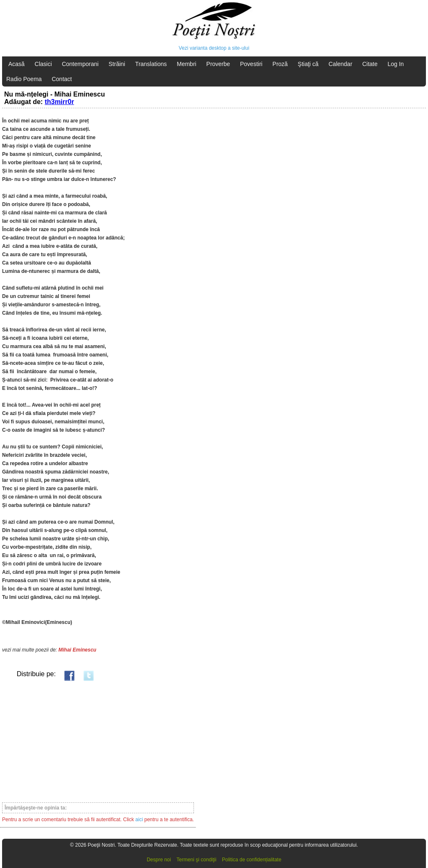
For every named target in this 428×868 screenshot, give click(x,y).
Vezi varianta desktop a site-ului (214, 48)
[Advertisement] (98, 741)
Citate (370, 64)
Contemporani (80, 64)
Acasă (17, 64)
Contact (62, 79)
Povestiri (251, 64)
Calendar (340, 64)
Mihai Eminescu (78, 650)
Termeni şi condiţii (196, 860)
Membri (187, 64)
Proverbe (218, 64)
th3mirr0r (59, 102)
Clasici (43, 64)
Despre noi (159, 860)
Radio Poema (24, 79)
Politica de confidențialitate (252, 860)
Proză (280, 64)
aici (139, 820)
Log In (396, 64)
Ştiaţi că (308, 64)
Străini (117, 64)
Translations (151, 64)
